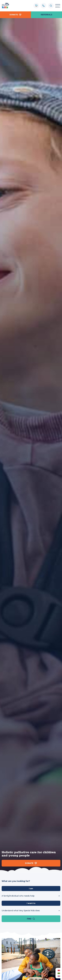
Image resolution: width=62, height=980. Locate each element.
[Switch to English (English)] (59, 976)
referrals (47, 15)
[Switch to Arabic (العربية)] (59, 973)
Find (31, 919)
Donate (15, 15)
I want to (31, 903)
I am (31, 889)
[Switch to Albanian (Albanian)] (59, 970)
